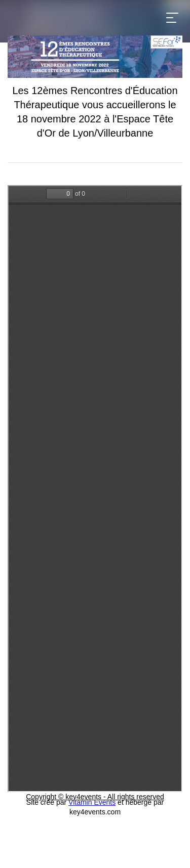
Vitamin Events (92, 802)
